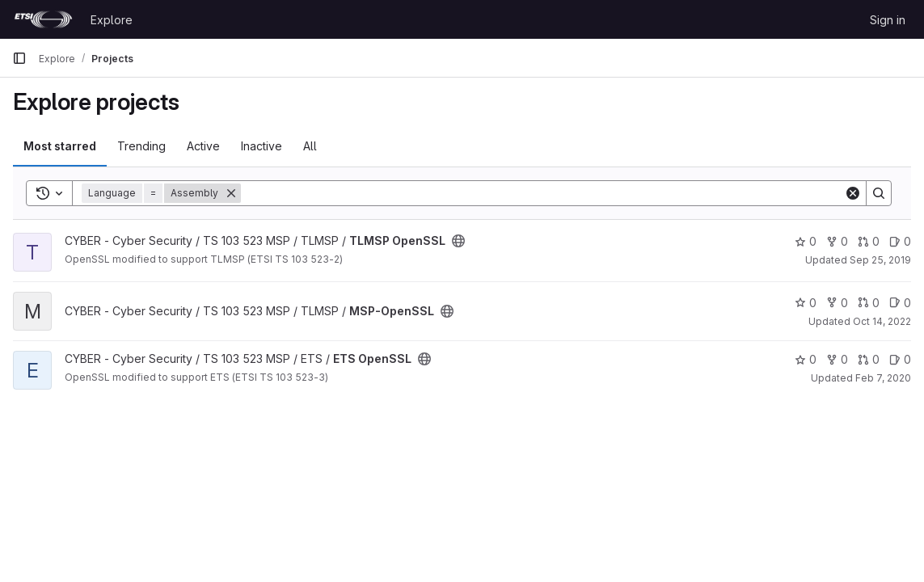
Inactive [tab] (262, 146)
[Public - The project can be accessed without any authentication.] (458, 241)
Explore (112, 20)
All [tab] (310, 146)
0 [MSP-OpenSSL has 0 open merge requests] (869, 303)
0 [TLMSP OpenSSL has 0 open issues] (900, 241)
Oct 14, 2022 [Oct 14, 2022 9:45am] (882, 321)
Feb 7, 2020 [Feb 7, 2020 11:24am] (883, 378)
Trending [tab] (141, 146)
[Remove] (231, 193)
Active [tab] (203, 146)
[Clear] (853, 193)
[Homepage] (43, 19)
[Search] (542, 193)
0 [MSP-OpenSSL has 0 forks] (837, 303)
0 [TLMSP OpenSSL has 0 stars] (806, 241)
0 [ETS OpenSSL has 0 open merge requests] (869, 359)
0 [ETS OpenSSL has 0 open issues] (900, 359)
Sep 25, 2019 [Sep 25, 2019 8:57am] (880, 260)
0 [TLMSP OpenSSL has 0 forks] (837, 241)
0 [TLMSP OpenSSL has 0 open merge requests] (869, 241)
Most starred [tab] (60, 146)
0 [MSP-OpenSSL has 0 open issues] (900, 303)
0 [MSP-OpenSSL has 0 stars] (806, 303)
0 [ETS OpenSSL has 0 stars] (806, 359)
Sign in (888, 20)
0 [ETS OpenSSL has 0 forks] (837, 359)
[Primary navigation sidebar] (19, 58)
